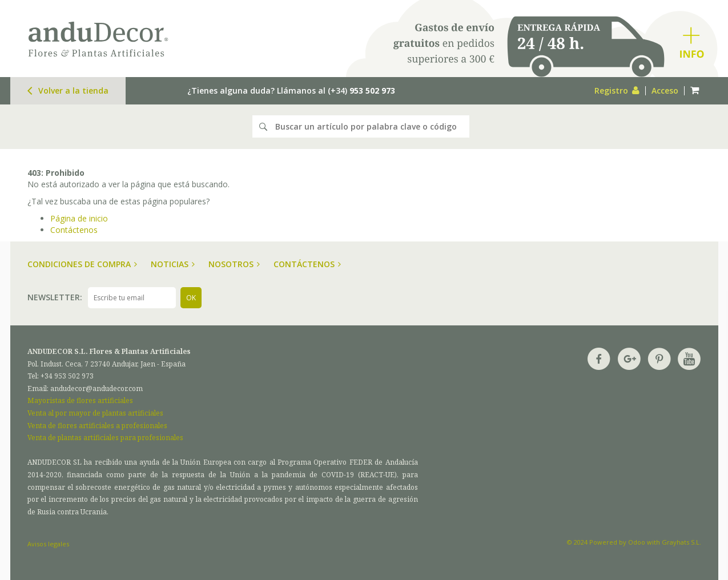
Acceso (665, 90)
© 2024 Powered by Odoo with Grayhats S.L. (634, 542)
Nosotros (234, 264)
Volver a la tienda (68, 90)
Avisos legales (48, 544)
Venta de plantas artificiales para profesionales (105, 438)
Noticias (173, 264)
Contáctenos (74, 230)
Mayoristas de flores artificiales (80, 400)
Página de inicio (79, 218)
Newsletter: (55, 297)
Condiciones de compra (82, 264)
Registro (617, 90)
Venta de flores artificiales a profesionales (97, 426)
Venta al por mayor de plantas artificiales (95, 413)
